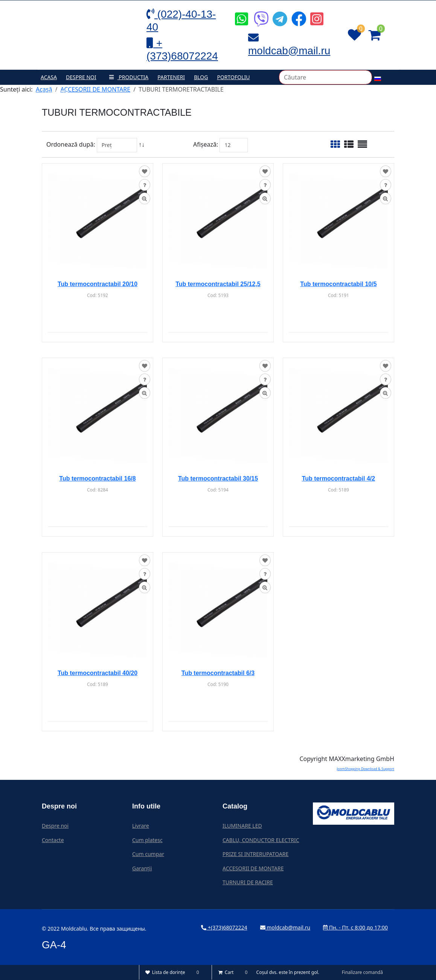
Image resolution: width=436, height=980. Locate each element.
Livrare (141, 826)
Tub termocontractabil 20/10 (98, 284)
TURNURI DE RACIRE (248, 882)
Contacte (55, 92)
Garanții (142, 868)
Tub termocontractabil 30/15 (218, 479)
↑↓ (142, 144)
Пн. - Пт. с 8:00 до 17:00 (355, 927)
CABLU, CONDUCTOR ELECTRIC (261, 840)
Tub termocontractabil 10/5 (338, 284)
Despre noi (81, 77)
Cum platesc (147, 840)
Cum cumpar (148, 854)
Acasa (49, 77)
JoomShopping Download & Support (365, 769)
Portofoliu (233, 77)
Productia (127, 77)
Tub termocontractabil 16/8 (97, 479)
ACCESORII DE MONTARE (253, 868)
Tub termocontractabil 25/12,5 (218, 284)
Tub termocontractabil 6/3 (218, 673)
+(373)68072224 (224, 927)
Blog (201, 77)
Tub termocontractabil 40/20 (98, 673)
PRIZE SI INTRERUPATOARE (255, 854)
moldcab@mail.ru (285, 927)
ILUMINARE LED (242, 826)
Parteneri (171, 77)
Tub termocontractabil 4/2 (338, 479)
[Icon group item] (241, 13)
